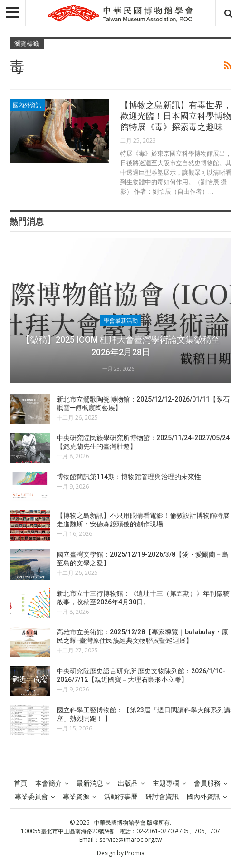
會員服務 (207, 783)
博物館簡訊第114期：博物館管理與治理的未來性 (129, 477)
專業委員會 (31, 797)
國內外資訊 (27, 105)
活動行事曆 (121, 797)
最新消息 (90, 783)
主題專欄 (166, 783)
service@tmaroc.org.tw (130, 840)
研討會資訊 (162, 797)
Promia (135, 853)
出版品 (128, 783)
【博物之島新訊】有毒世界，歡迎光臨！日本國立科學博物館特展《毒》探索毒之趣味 (176, 116)
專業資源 (76, 797)
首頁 (20, 783)
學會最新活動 (121, 321)
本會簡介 (48, 783)
